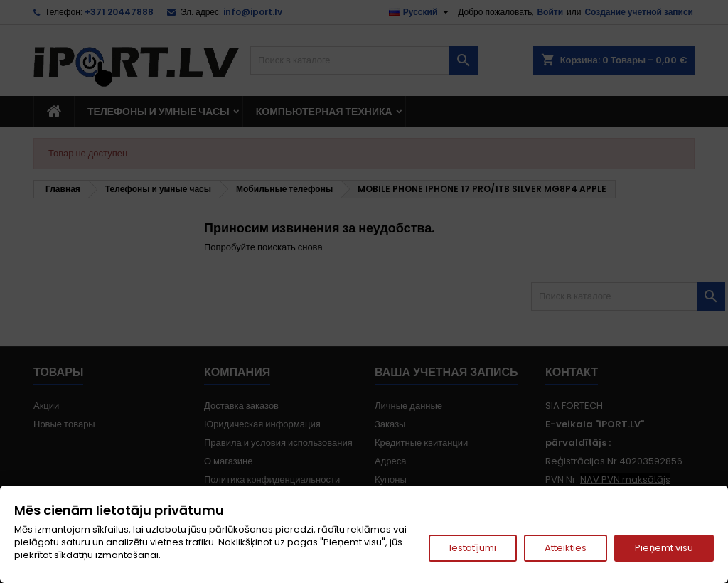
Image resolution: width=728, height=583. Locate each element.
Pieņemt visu (664, 548)
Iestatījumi (473, 548)
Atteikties (566, 548)
